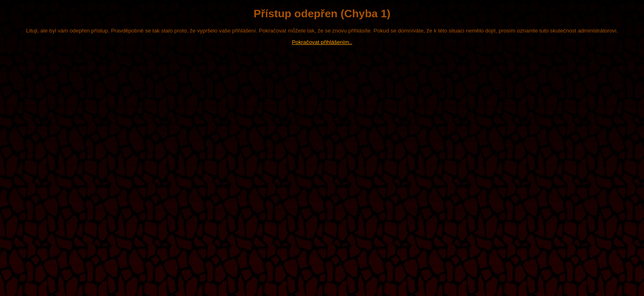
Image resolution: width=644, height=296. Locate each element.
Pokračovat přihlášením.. (322, 42)
